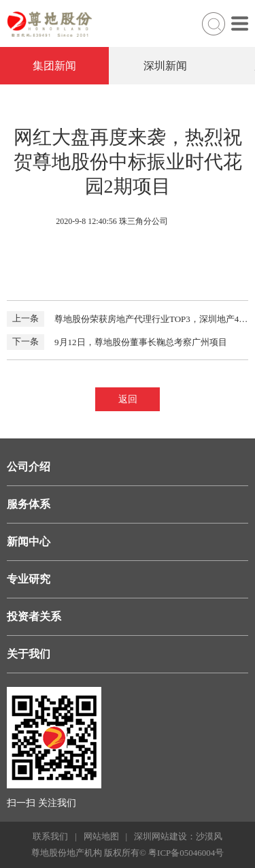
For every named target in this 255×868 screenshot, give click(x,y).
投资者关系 (34, 616)
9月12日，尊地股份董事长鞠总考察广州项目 (117, 342)
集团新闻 (54, 66)
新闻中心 (29, 542)
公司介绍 (29, 467)
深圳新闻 (165, 66)
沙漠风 (209, 836)
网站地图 (101, 836)
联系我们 (50, 836)
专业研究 (29, 579)
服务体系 (29, 504)
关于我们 (29, 654)
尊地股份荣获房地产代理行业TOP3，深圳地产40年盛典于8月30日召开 (128, 319)
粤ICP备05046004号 (186, 853)
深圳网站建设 (160, 836)
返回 (128, 399)
